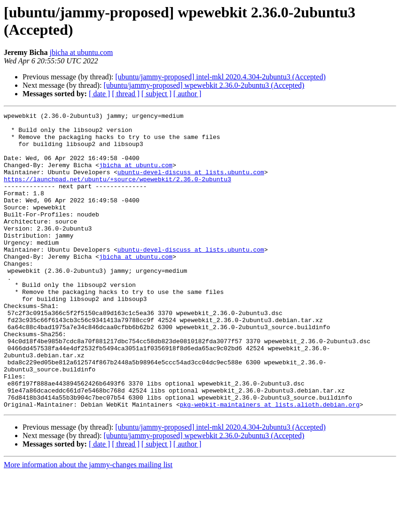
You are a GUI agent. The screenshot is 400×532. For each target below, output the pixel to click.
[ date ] (99, 94)
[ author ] (188, 94)
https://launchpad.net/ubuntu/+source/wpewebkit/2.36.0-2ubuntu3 (118, 193)
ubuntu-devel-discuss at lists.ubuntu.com (191, 185)
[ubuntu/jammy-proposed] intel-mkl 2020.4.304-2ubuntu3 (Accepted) (220, 77)
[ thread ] (126, 94)
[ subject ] (157, 94)
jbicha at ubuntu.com (81, 52)
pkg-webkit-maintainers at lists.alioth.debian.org (269, 463)
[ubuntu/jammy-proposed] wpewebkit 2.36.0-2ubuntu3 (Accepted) (204, 85)
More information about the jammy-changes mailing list (88, 524)
